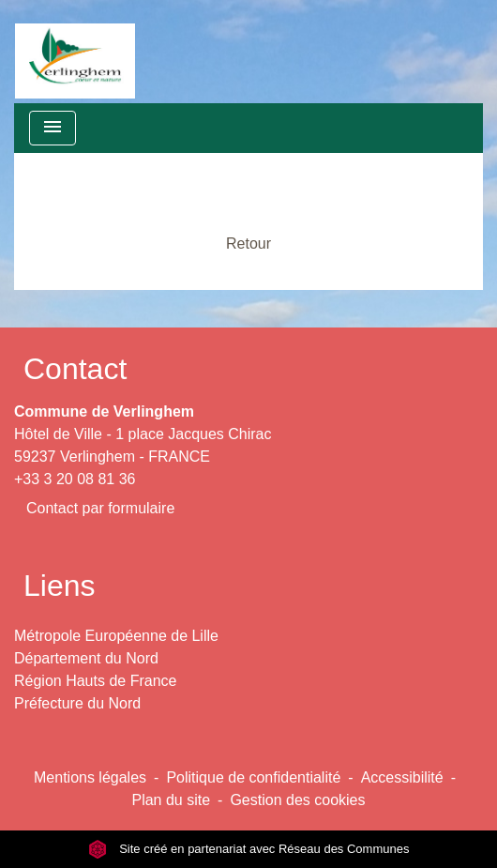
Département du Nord (86, 658)
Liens (60, 586)
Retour (248, 244)
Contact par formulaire (100, 508)
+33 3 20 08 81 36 (75, 479)
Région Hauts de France (95, 681)
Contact (75, 369)
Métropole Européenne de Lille (116, 636)
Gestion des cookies (297, 800)
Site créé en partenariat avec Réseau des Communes (249, 849)
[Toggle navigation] (53, 128)
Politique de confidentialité (253, 777)
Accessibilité (402, 777)
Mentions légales (90, 777)
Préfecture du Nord (77, 703)
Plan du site (171, 800)
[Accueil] (75, 52)
